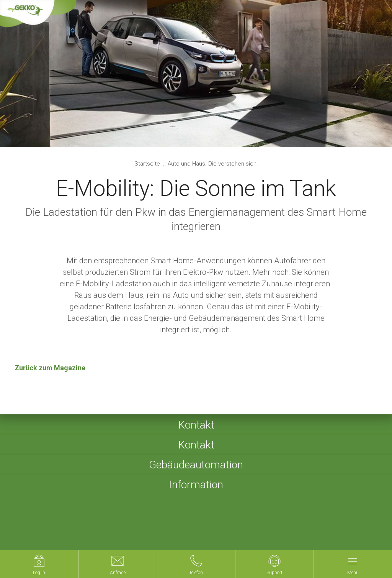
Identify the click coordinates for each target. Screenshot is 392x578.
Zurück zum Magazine (50, 368)
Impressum (108, 532)
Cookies (260, 532)
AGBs (169, 532)
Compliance (295, 532)
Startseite (148, 164)
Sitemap (142, 532)
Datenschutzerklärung (213, 532)
